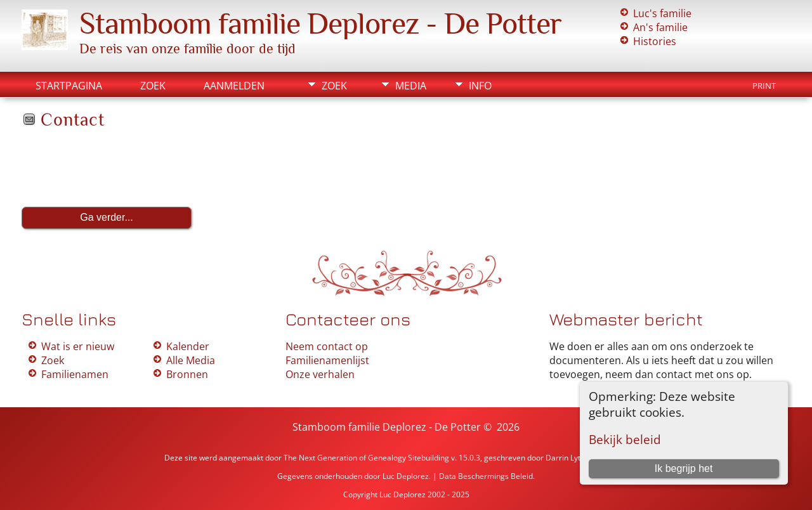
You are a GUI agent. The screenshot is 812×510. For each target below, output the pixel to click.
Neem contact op (327, 346)
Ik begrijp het (684, 468)
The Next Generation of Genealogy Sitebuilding (366, 458)
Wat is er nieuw (78, 346)
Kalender (188, 346)
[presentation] (118, 168)
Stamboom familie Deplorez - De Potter (320, 23)
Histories (655, 41)
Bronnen (187, 374)
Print (764, 86)
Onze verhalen (320, 374)
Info (480, 86)
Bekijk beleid (625, 439)
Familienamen (75, 374)
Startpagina (69, 86)
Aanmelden (234, 86)
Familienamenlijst (327, 360)
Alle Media (191, 360)
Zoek (153, 86)
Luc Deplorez (406, 476)
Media (411, 86)
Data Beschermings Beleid (486, 476)
